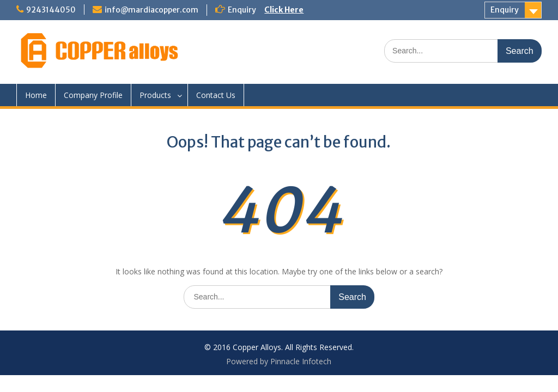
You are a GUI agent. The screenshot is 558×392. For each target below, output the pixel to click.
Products (155, 95)
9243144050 (51, 10)
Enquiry (505, 10)
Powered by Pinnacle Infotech (279, 361)
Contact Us (216, 95)
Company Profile (93, 95)
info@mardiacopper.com (151, 10)
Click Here (284, 10)
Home (36, 95)
